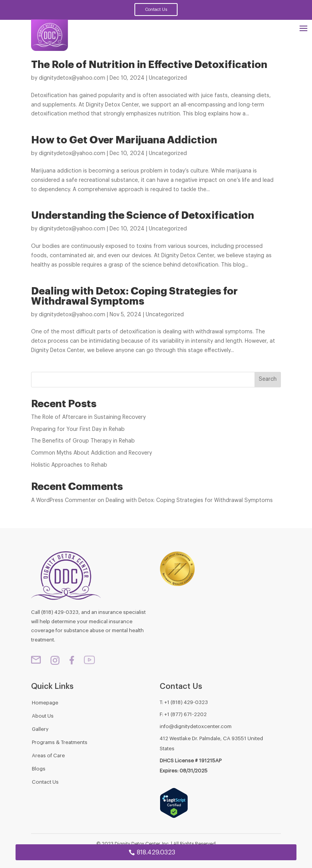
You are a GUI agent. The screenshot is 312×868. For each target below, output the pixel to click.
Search (268, 379)
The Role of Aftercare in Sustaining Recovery (88, 417)
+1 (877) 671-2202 (186, 714)
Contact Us (156, 10)
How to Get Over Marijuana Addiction (124, 140)
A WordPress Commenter (64, 500)
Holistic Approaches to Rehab (69, 465)
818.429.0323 (156, 852)
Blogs (39, 769)
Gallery (40, 729)
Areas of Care (48, 756)
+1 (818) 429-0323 (186, 702)
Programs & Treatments (60, 742)
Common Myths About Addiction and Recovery (92, 453)
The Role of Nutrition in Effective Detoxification (149, 65)
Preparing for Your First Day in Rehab (78, 429)
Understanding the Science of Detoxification (143, 216)
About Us (43, 716)
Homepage (45, 703)
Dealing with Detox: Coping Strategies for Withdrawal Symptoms (134, 296)
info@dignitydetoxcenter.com (196, 726)
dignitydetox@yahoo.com (72, 78)
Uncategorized (168, 78)
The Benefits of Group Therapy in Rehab (83, 441)
